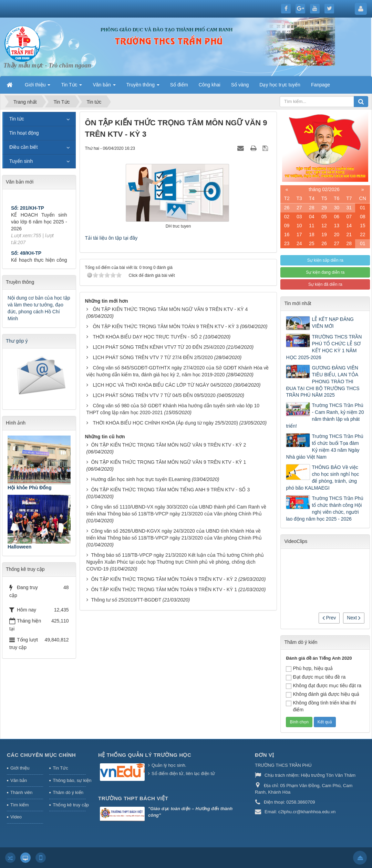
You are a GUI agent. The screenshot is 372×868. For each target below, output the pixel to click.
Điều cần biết (23, 147)
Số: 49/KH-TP (26, 259)
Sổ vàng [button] (240, 85)
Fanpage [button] (321, 85)
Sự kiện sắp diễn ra (325, 260)
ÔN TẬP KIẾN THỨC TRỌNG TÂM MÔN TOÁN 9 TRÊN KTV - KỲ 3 (166, 326)
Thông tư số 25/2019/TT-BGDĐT (126, 600)
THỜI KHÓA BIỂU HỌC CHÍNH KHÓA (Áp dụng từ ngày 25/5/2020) (165, 423)
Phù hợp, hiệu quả (309, 669)
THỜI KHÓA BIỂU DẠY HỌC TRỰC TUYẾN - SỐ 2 (147, 337)
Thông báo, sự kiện (69, 780)
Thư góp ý (17, 341)
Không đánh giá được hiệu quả (323, 694)
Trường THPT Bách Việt (133, 798)
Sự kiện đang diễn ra (325, 272)
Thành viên (21, 792)
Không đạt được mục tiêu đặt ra (324, 686)
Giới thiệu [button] (38, 87)
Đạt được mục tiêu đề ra (316, 677)
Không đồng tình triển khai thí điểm (321, 706)
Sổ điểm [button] (179, 85)
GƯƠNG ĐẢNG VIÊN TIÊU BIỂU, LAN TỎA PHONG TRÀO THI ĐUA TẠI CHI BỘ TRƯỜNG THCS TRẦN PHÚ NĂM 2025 (323, 381)
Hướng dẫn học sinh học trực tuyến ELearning (141, 479)
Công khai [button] (210, 85)
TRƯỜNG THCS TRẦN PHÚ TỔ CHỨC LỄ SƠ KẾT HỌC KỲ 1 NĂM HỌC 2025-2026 (324, 347)
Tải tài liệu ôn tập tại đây (111, 238)
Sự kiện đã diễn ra (325, 284)
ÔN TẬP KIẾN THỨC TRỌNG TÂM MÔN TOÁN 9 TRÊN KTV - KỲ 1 (164, 589)
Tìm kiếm (19, 805)
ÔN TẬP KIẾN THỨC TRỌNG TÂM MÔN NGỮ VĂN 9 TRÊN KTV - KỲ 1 (168, 462)
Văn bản (19, 780)
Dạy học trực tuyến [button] (280, 85)
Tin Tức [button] (71, 87)
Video (16, 817)
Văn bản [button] (104, 87)
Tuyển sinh (21, 161)
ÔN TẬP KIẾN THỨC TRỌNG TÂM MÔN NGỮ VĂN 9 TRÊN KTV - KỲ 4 (170, 309)
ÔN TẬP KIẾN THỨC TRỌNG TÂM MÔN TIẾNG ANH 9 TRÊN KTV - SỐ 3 (170, 490)
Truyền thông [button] (143, 87)
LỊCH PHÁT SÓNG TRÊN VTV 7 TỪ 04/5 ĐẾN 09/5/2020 (154, 395)
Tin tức (17, 119)
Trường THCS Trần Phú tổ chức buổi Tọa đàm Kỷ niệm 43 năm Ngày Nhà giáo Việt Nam (324, 447)
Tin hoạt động (24, 133)
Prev (329, 618)
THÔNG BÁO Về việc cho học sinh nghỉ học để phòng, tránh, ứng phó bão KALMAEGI (322, 478)
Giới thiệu (20, 768)
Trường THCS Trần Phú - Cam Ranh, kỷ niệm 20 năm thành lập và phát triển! (325, 416)
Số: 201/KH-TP (28, 214)
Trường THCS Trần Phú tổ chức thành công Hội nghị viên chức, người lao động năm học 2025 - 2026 (324, 509)
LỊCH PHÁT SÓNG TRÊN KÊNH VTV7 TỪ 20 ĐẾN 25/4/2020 (159, 347)
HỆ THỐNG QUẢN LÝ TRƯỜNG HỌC (145, 755)
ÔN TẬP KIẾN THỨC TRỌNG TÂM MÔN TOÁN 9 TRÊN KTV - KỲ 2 (164, 579)
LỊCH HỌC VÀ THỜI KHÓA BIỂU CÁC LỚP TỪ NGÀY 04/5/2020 (162, 385)
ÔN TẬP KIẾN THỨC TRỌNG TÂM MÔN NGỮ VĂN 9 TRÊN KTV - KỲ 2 (168, 445)
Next (354, 618)
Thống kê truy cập (69, 805)
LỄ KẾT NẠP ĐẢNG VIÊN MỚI (333, 323)
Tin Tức (60, 768)
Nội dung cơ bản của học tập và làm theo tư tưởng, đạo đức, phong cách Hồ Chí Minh (39, 308)
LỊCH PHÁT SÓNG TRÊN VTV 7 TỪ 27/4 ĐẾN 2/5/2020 (153, 357)
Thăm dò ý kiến (68, 792)
